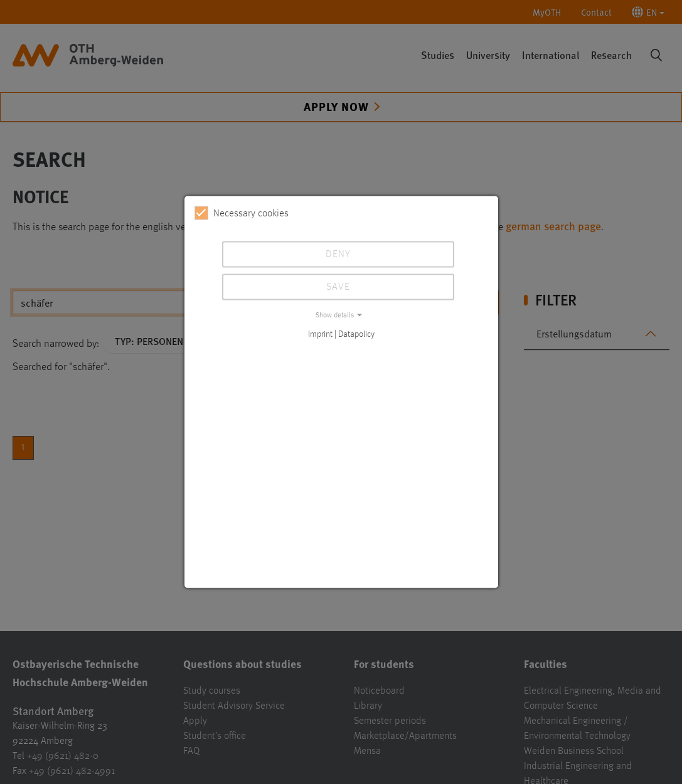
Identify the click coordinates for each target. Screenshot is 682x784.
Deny (338, 255)
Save (338, 287)
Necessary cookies (242, 213)
